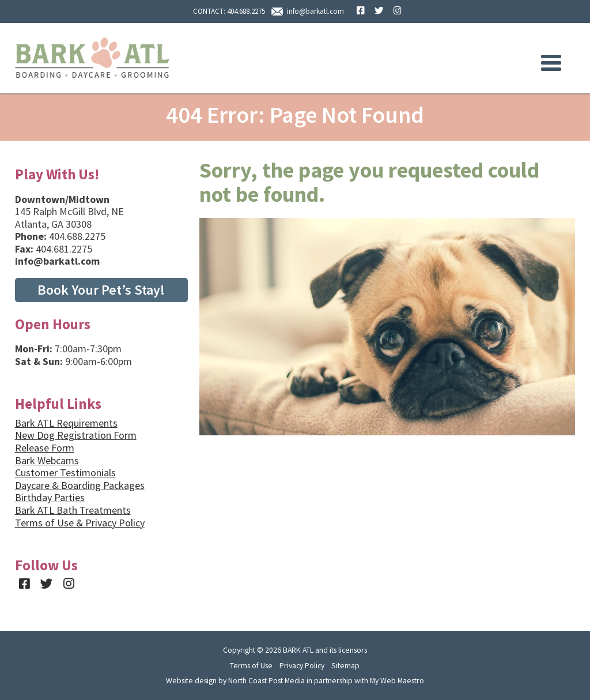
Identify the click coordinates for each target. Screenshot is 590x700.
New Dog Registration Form (76, 435)
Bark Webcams (47, 460)
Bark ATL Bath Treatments (73, 510)
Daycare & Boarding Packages (80, 485)
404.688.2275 (246, 11)
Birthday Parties (50, 497)
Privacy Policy (302, 665)
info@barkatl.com (315, 11)
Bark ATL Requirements (66, 423)
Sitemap (345, 665)
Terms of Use (251, 665)
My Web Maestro (397, 680)
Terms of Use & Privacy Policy (80, 523)
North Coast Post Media (266, 680)
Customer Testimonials (65, 473)
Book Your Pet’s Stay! (101, 290)
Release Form (45, 448)
